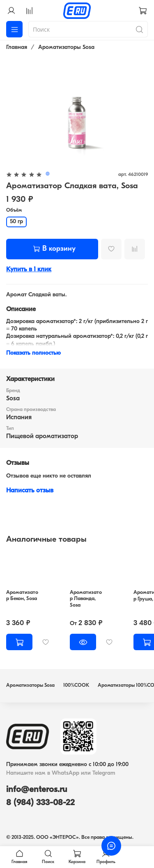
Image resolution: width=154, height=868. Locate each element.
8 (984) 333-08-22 (40, 803)
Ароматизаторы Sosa (66, 47)
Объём (14, 210)
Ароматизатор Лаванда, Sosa (86, 599)
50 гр (16, 222)
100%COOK (76, 686)
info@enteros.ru (37, 790)
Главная (17, 47)
